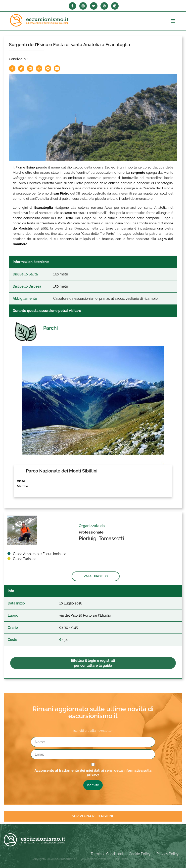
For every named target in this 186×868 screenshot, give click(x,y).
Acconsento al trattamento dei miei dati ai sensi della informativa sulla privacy (93, 772)
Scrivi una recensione (93, 816)
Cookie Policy (140, 854)
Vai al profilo (96, 576)
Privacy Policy (167, 854)
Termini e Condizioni (107, 854)
